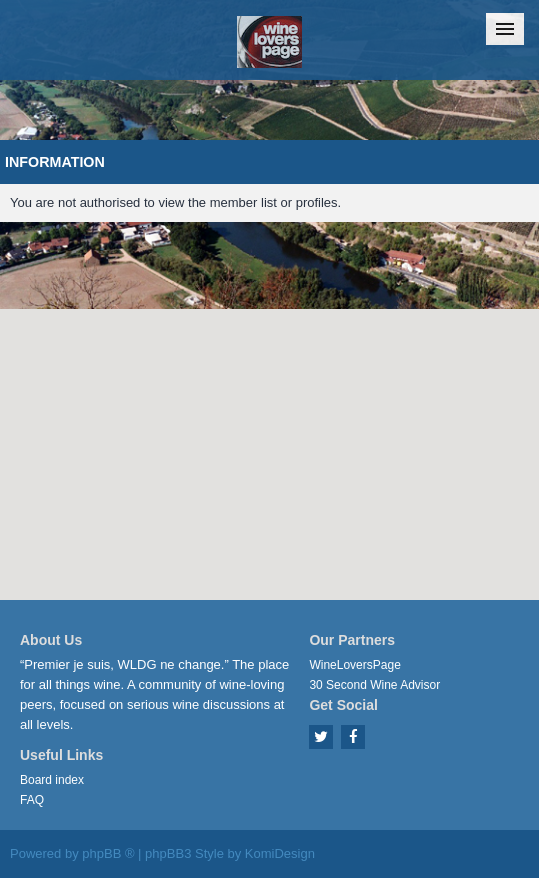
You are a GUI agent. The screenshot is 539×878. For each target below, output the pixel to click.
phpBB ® (108, 853)
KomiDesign (280, 853)
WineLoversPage (354, 665)
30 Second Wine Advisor (374, 685)
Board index (52, 780)
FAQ (32, 800)
